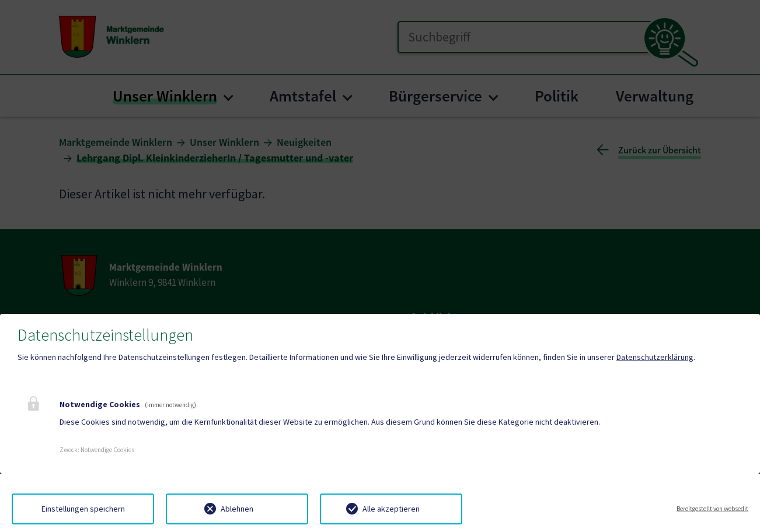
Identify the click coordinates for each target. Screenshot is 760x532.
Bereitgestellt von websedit (712, 509)
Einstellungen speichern (83, 509)
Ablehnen (237, 509)
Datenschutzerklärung (655, 357)
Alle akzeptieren (391, 509)
